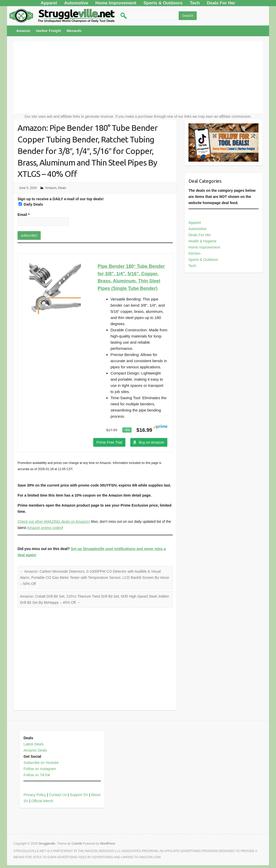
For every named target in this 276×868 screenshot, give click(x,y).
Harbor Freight (49, 31)
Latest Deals (33, 744)
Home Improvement (204, 247)
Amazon (23, 31)
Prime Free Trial (109, 442)
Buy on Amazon (151, 442)
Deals (62, 188)
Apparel (195, 223)
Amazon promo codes (45, 528)
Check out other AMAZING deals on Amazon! (54, 522)
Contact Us (58, 795)
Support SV (79, 795)
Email (24, 215)
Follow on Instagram (40, 769)
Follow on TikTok (37, 775)
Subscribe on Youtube (41, 763)
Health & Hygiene (202, 241)
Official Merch (42, 801)
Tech (192, 266)
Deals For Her (200, 235)
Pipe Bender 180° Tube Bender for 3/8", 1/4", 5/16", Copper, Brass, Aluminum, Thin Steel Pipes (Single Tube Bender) (131, 277)
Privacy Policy (35, 795)
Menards (74, 31)
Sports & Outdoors (203, 260)
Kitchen (195, 253)
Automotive (197, 229)
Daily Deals (31, 204)
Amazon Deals (35, 750)
